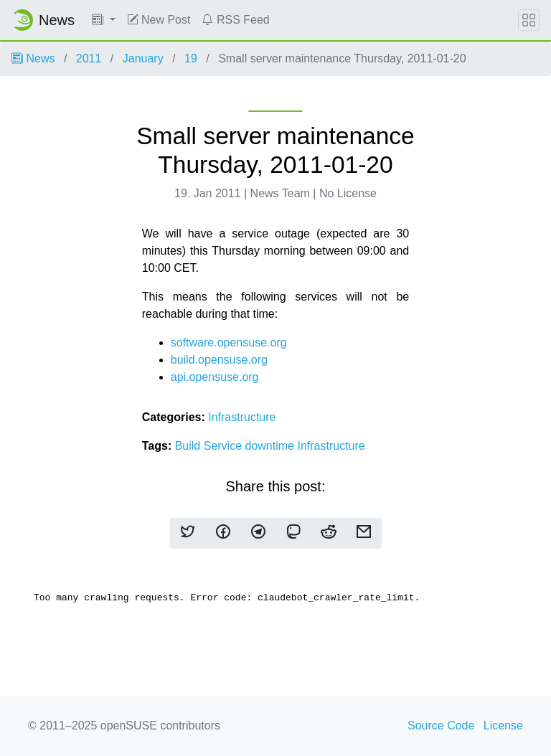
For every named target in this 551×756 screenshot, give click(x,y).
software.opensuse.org (229, 342)
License (503, 726)
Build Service (210, 446)
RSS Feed (235, 20)
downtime (272, 446)
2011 (89, 58)
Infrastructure (242, 417)
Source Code (441, 726)
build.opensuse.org (219, 360)
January (143, 58)
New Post (159, 20)
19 (191, 58)
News (33, 58)
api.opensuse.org (215, 377)
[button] (104, 20)
